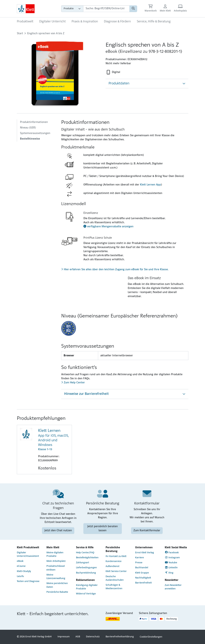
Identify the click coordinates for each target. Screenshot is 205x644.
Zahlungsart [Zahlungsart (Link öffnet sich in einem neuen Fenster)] (83, 563)
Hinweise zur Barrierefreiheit (86, 394)
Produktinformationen (34, 122)
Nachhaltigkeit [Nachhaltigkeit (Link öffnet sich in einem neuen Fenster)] (143, 578)
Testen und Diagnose (28, 581)
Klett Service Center (116, 571)
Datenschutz (93, 637)
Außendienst (112, 566)
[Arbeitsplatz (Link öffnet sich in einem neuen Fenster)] (180, 9)
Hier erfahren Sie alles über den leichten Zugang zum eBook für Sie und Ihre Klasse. (115, 270)
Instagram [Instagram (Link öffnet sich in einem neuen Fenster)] (172, 558)
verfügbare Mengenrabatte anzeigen (108, 227)
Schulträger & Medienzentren (114, 587)
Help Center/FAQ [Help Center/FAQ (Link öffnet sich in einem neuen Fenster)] (85, 553)
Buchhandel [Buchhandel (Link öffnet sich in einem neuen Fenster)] (142, 568)
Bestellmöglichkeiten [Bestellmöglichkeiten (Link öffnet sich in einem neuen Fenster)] (87, 558)
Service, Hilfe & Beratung (154, 22)
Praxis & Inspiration (85, 22)
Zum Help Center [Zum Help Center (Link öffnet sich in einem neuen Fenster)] (73, 383)
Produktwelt (25, 22)
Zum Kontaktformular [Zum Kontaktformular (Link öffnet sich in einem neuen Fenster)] (147, 531)
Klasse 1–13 (53, 439)
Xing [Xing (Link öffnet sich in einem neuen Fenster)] (169, 573)
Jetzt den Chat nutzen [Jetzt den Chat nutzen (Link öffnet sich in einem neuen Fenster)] (58, 531)
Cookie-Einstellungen (151, 637)
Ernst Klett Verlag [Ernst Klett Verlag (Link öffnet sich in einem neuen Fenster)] (145, 553)
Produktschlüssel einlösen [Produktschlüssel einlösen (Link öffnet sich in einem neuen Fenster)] (56, 568)
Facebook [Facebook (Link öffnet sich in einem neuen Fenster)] (172, 552)
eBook (20, 561)
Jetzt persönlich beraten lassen (102, 528)
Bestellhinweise (30, 139)
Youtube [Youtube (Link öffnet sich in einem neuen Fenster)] (171, 563)
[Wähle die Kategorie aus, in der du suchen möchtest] (72, 9)
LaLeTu (20, 576)
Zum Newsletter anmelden (173, 587)
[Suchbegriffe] (106, 9)
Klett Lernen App (150, 185)
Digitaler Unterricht (52, 22)
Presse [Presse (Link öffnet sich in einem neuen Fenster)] (139, 563)
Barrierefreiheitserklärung (120, 637)
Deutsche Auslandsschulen (115, 578)
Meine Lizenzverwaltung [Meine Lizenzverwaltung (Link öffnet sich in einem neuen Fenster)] (56, 577)
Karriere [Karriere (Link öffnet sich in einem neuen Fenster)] (139, 558)
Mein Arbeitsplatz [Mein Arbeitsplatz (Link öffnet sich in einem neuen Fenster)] (56, 561)
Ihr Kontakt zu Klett (116, 556)
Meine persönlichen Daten (57, 585)
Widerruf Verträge (86, 594)
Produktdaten (119, 83)
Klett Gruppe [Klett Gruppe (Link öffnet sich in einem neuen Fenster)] (142, 573)
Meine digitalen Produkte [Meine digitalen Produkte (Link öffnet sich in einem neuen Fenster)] (55, 554)
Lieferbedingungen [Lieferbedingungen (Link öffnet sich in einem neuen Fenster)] (86, 568)
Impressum (63, 637)
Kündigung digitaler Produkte (87, 587)
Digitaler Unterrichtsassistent (28, 554)
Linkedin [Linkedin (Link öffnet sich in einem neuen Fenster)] (171, 568)
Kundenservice (113, 561)
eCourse (21, 566)
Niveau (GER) (28, 128)
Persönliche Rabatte (57, 592)
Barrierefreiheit (143, 583)
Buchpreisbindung (86, 573)
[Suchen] (133, 9)
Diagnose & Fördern (117, 22)
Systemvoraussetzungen (35, 133)
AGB (78, 637)
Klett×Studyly (24, 571)
